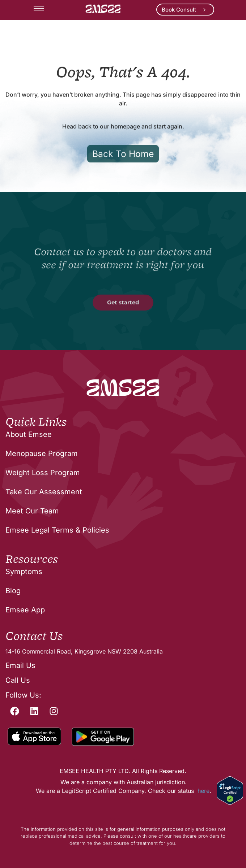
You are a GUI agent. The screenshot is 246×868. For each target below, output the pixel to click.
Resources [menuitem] (32, 560)
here (203, 791)
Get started (123, 328)
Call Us (18, 680)
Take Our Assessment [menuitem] (44, 492)
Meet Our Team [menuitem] (32, 511)
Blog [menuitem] (13, 591)
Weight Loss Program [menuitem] (43, 473)
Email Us (20, 665)
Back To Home (123, 179)
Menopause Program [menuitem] (42, 453)
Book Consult (179, 10)
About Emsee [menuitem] (29, 434)
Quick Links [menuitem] (36, 422)
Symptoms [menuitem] (24, 572)
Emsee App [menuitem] (25, 610)
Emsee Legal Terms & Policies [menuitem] (57, 530)
